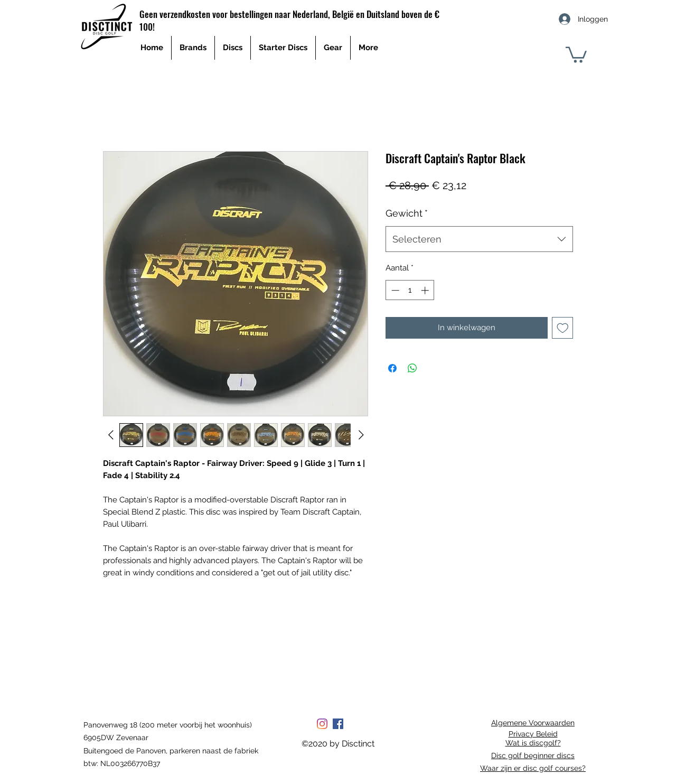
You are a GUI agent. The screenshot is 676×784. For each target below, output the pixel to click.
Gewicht (407, 213)
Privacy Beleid (533, 734)
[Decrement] (394, 290)
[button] (576, 54)
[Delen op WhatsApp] (412, 368)
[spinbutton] (410, 290)
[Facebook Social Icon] (338, 724)
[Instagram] (322, 724)
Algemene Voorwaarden (533, 723)
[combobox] (479, 239)
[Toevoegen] (563, 328)
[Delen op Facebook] (392, 368)
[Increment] (426, 290)
